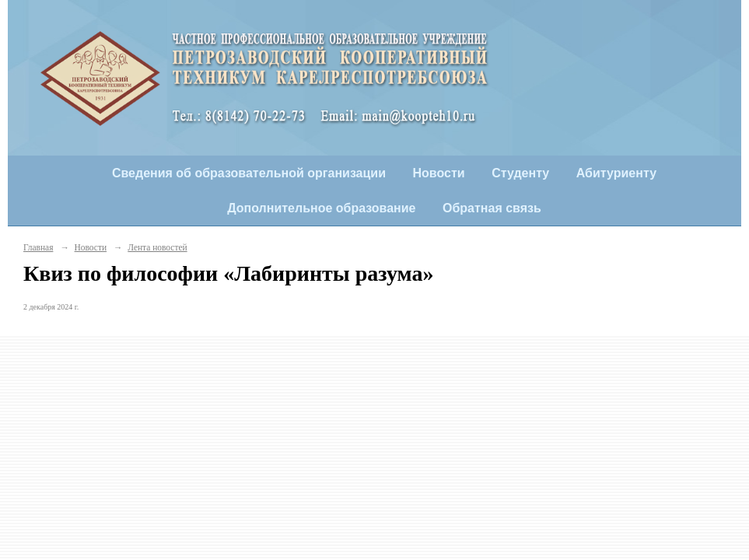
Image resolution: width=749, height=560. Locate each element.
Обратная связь (492, 208)
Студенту (520, 173)
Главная (38, 247)
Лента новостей (157, 247)
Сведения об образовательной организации (249, 173)
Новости (439, 173)
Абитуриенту (616, 173)
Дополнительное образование (321, 208)
